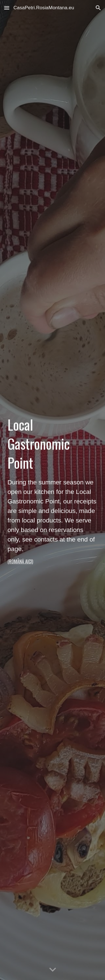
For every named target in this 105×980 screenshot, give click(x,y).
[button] (7, 8)
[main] (53, 490)
